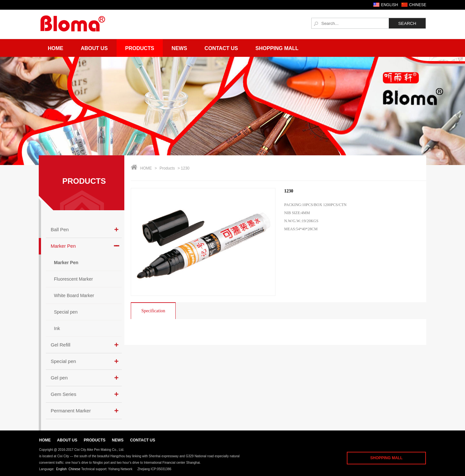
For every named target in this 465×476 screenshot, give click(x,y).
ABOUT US (67, 440)
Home (56, 48)
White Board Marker (74, 295)
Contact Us (221, 48)
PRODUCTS (84, 181)
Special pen (66, 312)
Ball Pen (60, 229)
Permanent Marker (71, 411)
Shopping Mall (277, 48)
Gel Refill (61, 345)
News (179, 48)
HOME (146, 168)
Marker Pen (63, 246)
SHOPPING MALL (386, 458)
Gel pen (59, 378)
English (62, 469)
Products (140, 48)
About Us (94, 48)
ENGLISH (390, 5)
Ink (57, 328)
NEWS (118, 440)
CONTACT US (143, 440)
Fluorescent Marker (73, 279)
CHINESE (418, 5)
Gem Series (63, 394)
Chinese (74, 469)
